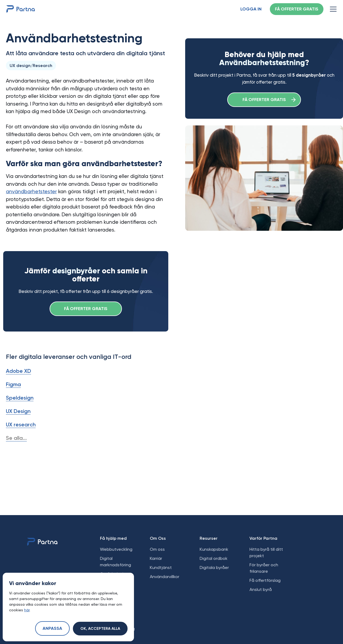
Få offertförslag (265, 580)
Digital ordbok (214, 558)
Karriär (156, 558)
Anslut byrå (261, 589)
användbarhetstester (31, 191)
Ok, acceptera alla (100, 629)
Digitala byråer (214, 567)
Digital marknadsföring (115, 562)
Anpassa (52, 629)
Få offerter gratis (297, 9)
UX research (21, 425)
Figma (13, 384)
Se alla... (16, 438)
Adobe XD (18, 371)
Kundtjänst (161, 567)
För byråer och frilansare (264, 568)
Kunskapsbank (214, 549)
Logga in (251, 9)
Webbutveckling (116, 549)
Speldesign (20, 398)
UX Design (18, 411)
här (27, 610)
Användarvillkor (165, 577)
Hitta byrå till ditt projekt (266, 552)
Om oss (157, 549)
